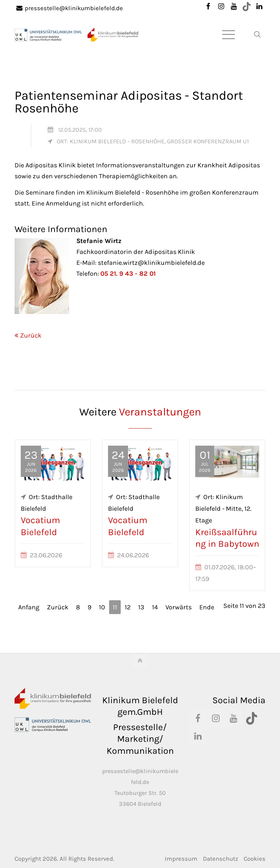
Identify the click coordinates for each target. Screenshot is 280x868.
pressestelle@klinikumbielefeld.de (70, 8)
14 (155, 607)
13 (141, 607)
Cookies (255, 859)
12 (128, 607)
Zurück (31, 335)
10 (102, 607)
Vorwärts (179, 607)
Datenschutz (221, 859)
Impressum (181, 859)
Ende (207, 607)
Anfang (29, 607)
